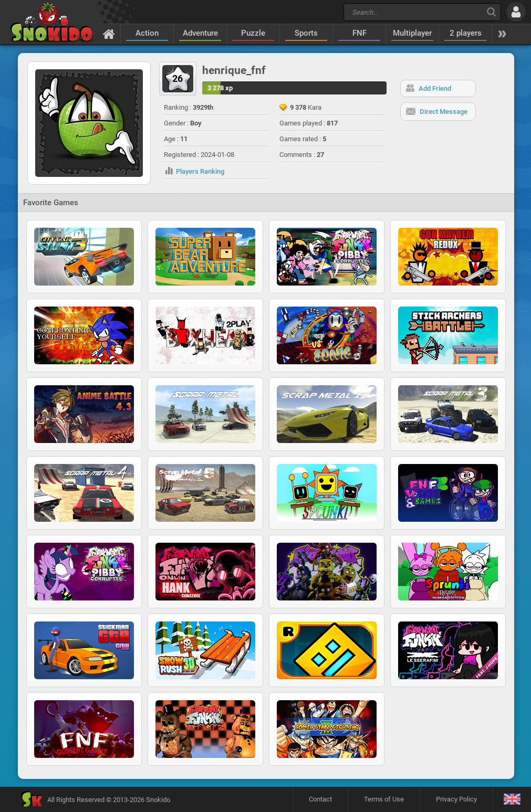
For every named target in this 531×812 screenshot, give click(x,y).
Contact (320, 799)
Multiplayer (412, 33)
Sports (306, 33)
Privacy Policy (456, 799)
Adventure (200, 33)
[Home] (109, 34)
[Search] (491, 12)
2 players (466, 33)
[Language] (512, 800)
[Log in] (516, 12)
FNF (360, 33)
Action (147, 33)
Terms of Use (384, 799)
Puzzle (253, 33)
